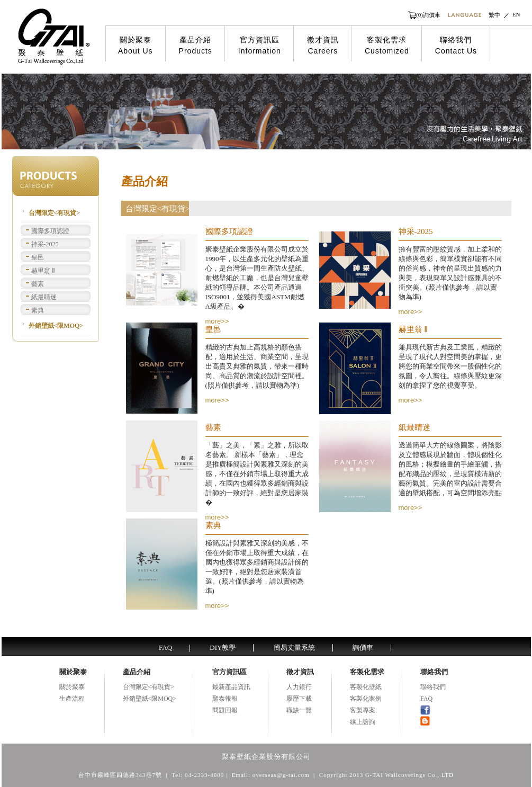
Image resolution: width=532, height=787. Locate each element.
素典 (38, 310)
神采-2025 (45, 244)
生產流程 (72, 699)
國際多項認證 (50, 231)
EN (516, 14)
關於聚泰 (136, 46)
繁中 (494, 15)
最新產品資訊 (231, 687)
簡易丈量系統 (294, 647)
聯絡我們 (456, 46)
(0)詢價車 (428, 15)
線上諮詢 (363, 722)
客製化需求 (387, 46)
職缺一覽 (299, 710)
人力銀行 (299, 687)
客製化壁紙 (366, 687)
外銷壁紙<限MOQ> (56, 326)
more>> (217, 321)
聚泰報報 (225, 699)
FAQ (165, 647)
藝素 (38, 284)
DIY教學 (223, 647)
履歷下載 (299, 699)
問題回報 (225, 710)
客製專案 (363, 710)
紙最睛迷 (44, 297)
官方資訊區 (260, 46)
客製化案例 (366, 699)
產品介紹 (196, 46)
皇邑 (38, 257)
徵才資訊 (323, 46)
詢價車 (363, 647)
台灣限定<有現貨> (55, 213)
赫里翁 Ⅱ (43, 271)
